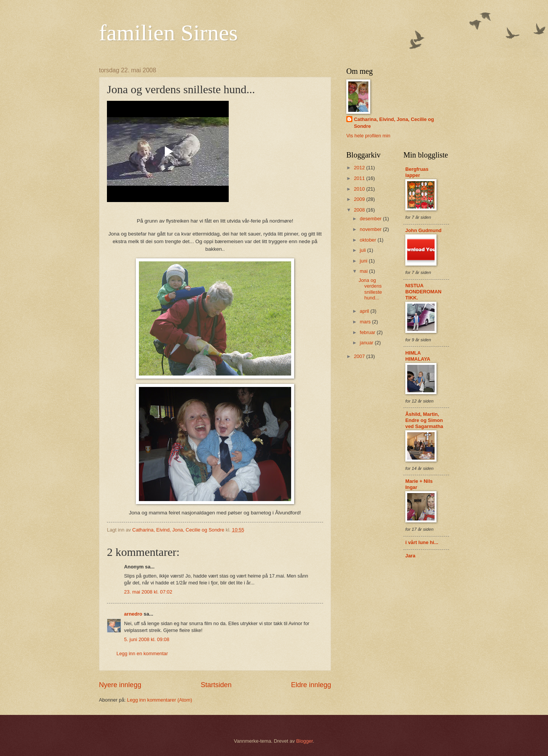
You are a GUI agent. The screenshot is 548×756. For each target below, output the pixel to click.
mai (364, 271)
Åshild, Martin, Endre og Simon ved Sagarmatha (424, 420)
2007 (360, 356)
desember (371, 219)
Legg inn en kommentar (142, 653)
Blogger (304, 741)
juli (363, 250)
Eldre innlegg (311, 685)
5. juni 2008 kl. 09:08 (147, 639)
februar (368, 332)
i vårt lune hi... (422, 542)
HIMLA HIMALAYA (418, 356)
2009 (360, 199)
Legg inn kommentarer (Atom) (160, 700)
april (365, 311)
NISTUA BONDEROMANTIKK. (423, 292)
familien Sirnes (168, 33)
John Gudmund (423, 230)
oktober (369, 240)
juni (364, 261)
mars (366, 322)
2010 (360, 189)
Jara (410, 556)
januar (367, 343)
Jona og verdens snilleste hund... (370, 289)
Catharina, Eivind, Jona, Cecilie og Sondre (394, 123)
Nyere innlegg (120, 685)
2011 (360, 178)
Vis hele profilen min (368, 136)
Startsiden (216, 685)
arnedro (133, 614)
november (371, 229)
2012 (360, 168)
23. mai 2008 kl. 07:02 (148, 592)
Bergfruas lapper (417, 172)
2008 (360, 210)
